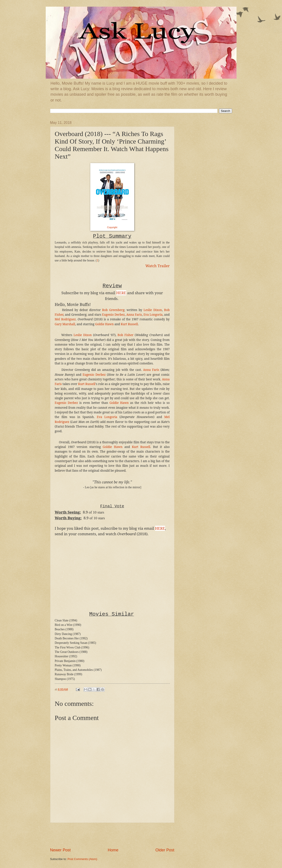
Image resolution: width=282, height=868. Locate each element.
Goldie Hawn (105, 324)
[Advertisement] (112, 835)
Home (113, 850)
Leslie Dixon (153, 310)
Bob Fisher (125, 335)
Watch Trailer (158, 266)
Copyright (112, 227)
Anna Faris (134, 315)
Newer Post (60, 850)
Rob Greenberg (113, 310)
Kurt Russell (129, 324)
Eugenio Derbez (113, 315)
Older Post (165, 850)
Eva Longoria (153, 315)
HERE (160, 528)
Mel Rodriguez (65, 319)
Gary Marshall (65, 324)
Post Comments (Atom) (82, 859)
